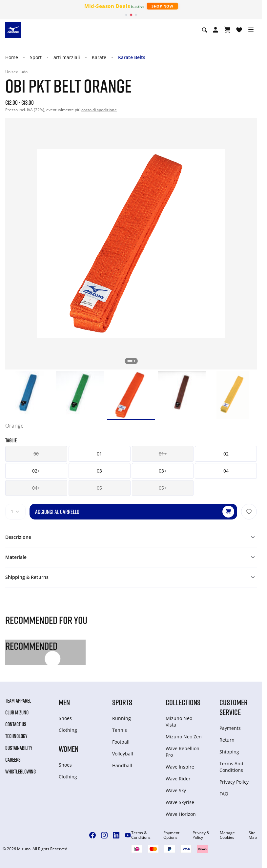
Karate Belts (132, 57)
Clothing (68, 730)
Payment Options (171, 835)
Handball (122, 765)
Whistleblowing (21, 772)
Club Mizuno (17, 712)
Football (121, 742)
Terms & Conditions (141, 835)
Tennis (120, 730)
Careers (13, 760)
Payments (230, 728)
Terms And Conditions (231, 767)
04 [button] (226, 471)
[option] (29, 395)
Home (12, 57)
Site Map (253, 835)
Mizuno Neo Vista (179, 721)
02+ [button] (36, 471)
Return (227, 740)
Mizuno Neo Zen (184, 737)
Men (64, 702)
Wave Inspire (180, 767)
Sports (122, 702)
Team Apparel (18, 701)
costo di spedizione (99, 110)
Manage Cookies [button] (227, 835)
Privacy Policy (234, 782)
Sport (36, 57)
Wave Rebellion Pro (183, 752)
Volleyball (123, 754)
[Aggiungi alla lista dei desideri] (249, 512)
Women (69, 749)
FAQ (224, 794)
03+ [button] (163, 471)
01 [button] (99, 454)
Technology (16, 736)
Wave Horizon (181, 814)
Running (122, 718)
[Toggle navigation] (251, 30)
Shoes (65, 718)
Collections (183, 702)
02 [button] (226, 454)
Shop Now (162, 6)
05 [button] (99, 488)
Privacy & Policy (201, 835)
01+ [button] (163, 454)
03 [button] (99, 471)
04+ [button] (36, 488)
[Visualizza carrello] (227, 30)
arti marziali (67, 57)
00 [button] (36, 454)
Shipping (229, 752)
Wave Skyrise (180, 802)
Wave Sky (176, 790)
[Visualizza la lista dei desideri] (239, 30)
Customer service (234, 707)
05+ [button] (163, 488)
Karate (99, 57)
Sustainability (19, 748)
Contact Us (16, 724)
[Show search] (205, 30)
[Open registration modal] (216, 30)
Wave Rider (178, 779)
